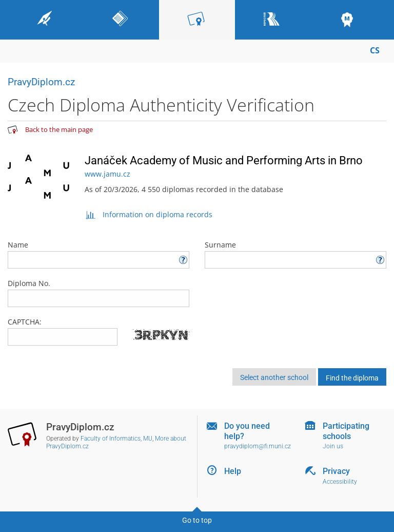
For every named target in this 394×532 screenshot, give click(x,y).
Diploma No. (98, 293)
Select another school (274, 377)
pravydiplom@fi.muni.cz (258, 446)
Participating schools (346, 431)
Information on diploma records (149, 214)
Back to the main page (59, 129)
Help (233, 471)
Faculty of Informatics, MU (116, 439)
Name (98, 254)
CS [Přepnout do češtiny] (375, 50)
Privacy (336, 471)
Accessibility (340, 482)
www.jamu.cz (107, 174)
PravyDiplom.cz (41, 82)
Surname (295, 254)
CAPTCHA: (25, 322)
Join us (333, 446)
